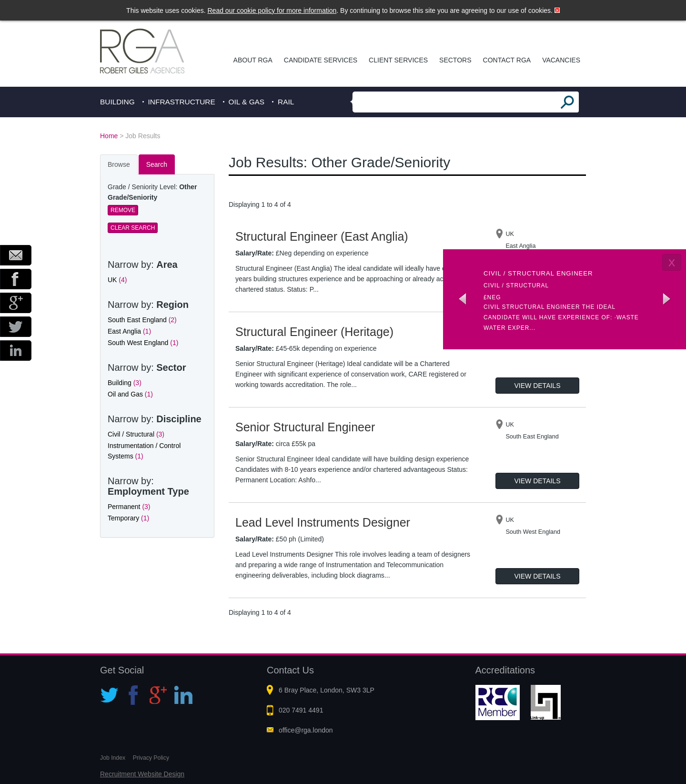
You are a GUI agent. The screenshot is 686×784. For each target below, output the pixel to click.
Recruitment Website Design (142, 774)
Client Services (398, 60)
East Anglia (129, 331)
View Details (538, 386)
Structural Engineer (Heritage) (314, 332)
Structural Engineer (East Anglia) (322, 236)
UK (117, 280)
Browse (119, 164)
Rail (286, 102)
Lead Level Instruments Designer (323, 522)
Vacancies (561, 60)
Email (16, 255)
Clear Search (133, 228)
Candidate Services (321, 60)
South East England (142, 320)
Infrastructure (182, 102)
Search (157, 164)
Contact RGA (507, 60)
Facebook (16, 279)
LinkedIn (16, 351)
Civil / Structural (136, 434)
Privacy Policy (151, 758)
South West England (143, 343)
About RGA (253, 60)
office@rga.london (306, 730)
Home (109, 136)
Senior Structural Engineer (305, 427)
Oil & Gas (247, 102)
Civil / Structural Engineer (538, 273)
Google (16, 303)
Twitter (16, 327)
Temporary (128, 518)
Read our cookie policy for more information (272, 10)
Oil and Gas (130, 394)
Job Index (113, 758)
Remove (123, 210)
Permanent (129, 507)
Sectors (455, 60)
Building (117, 102)
